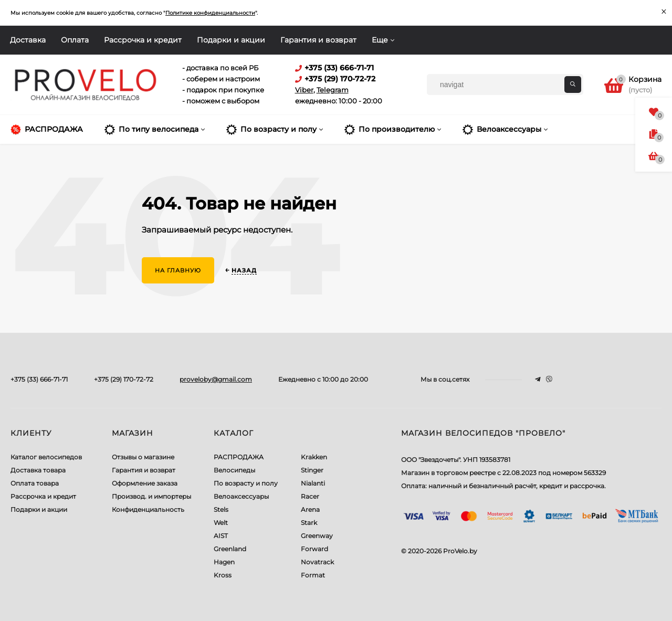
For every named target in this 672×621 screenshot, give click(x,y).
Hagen (224, 562)
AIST (221, 536)
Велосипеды (234, 470)
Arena (310, 509)
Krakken (314, 457)
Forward (314, 549)
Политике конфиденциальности (210, 13)
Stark (309, 523)
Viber (304, 90)
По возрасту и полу (246, 483)
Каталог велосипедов (46, 457)
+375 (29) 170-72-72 (124, 379)
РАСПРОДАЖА (239, 457)
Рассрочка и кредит (143, 40)
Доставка (28, 40)
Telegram (333, 90)
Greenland (230, 549)
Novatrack (317, 562)
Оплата (75, 40)
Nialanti (313, 483)
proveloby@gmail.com (216, 379)
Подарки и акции (231, 40)
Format (313, 575)
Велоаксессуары (241, 496)
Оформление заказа (145, 483)
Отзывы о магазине (143, 457)
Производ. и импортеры (151, 496)
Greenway (317, 536)
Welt (221, 523)
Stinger (312, 470)
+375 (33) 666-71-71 (39, 379)
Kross (223, 575)
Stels (221, 509)
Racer (310, 496)
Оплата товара (35, 483)
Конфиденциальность (148, 509)
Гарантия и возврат (318, 40)
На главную (178, 270)
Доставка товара (38, 470)
